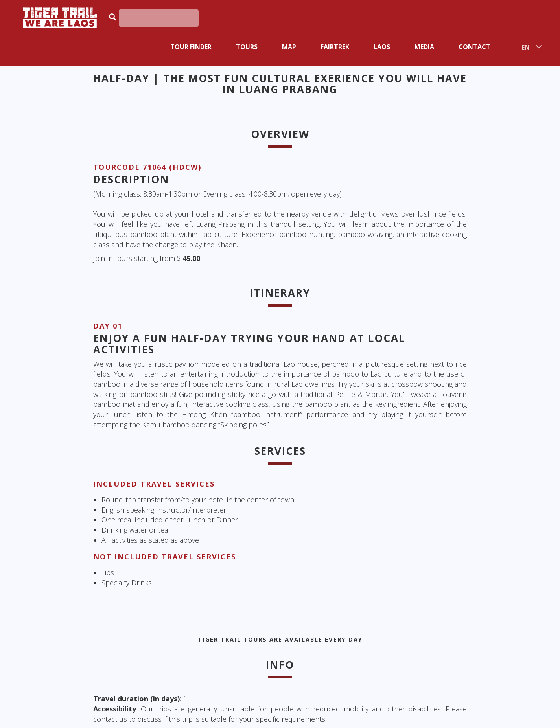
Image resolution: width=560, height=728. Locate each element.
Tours (247, 47)
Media (424, 47)
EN (526, 47)
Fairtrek (335, 47)
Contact (474, 47)
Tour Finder (191, 47)
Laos (382, 47)
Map (289, 47)
